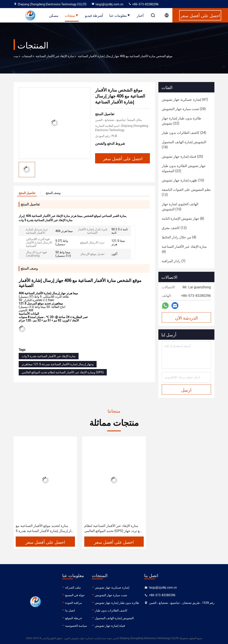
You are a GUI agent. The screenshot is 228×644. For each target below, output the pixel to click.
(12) (186, 192)
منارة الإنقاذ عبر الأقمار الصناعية (55, 56)
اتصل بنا (70, 610)
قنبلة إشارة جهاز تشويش (110, 626)
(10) (183, 180)
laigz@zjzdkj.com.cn (107, 4)
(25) (182, 156)
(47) (185, 100)
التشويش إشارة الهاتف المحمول (114, 618)
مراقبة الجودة (74, 603)
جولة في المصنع (75, 595)
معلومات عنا (120, 15)
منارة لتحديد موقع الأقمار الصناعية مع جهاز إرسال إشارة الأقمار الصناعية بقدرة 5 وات (45, 529)
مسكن (54, 15)
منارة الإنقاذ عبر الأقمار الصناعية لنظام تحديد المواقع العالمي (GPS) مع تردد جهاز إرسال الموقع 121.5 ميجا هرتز (113, 529)
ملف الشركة (73, 587)
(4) (179, 237)
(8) (183, 219)
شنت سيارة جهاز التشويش (111, 595)
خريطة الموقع (74, 618)
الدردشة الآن (186, 318)
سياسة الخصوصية (76, 626)
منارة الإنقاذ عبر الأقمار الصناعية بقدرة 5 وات (49, 356)
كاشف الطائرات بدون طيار (111, 610)
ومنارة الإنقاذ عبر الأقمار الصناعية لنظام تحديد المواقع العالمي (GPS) (63, 372)
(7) (174, 261)
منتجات (72, 15)
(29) (184, 109)
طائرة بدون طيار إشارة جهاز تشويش (117, 603)
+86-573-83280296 (143, 4)
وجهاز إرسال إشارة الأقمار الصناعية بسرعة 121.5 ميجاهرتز (58, 364)
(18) (184, 145)
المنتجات (27, 56)
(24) (184, 133)
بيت (16, 56)
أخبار (140, 15)
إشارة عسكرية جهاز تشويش (112, 587)
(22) (182, 121)
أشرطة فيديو (94, 15)
